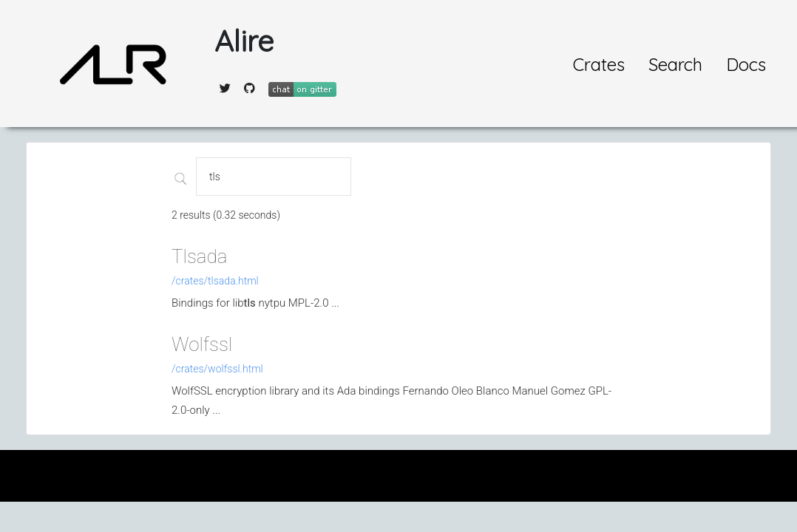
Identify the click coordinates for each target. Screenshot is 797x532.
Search (675, 64)
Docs (746, 64)
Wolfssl (202, 344)
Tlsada (200, 256)
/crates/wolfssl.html (217, 369)
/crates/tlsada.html (215, 281)
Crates (599, 64)
